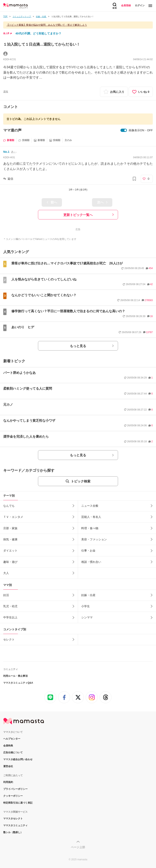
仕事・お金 (88, 551)
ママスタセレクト (13, 819)
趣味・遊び (10, 562)
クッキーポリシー (13, 796)
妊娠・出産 (88, 595)
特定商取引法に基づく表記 (18, 803)
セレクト (9, 639)
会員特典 (8, 746)
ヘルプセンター (12, 739)
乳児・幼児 (10, 606)
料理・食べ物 (90, 528)
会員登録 (126, 5)
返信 (10, 179)
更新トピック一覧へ (78, 215)
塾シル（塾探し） (13, 832)
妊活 (6, 595)
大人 (6, 573)
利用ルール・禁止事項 (15, 676)
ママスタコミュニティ (15, 825)
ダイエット (10, 551)
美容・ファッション (94, 539)
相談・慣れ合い (91, 562)
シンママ (87, 617)
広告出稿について (13, 753)
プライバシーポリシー (15, 789)
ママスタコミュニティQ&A (18, 683)
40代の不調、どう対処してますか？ (38, 33)
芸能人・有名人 (91, 517)
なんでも (9, 506)
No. (6, 152)
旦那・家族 (10, 528)
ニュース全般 (90, 506)
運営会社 (8, 766)
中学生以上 (10, 617)
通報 (6, 92)
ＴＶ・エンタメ (13, 517)
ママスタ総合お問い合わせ (18, 759)
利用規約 (8, 782)
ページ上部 (78, 847)
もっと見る (78, 346)
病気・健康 (10, 539)
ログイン (140, 5)
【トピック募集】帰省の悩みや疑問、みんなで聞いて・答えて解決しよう (47, 25)
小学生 (86, 606)
